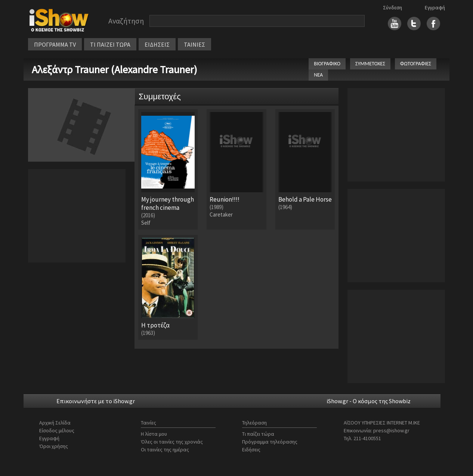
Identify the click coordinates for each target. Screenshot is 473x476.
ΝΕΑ (318, 75)
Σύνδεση (392, 7)
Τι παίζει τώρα (258, 434)
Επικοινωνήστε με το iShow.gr (96, 401)
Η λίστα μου (154, 434)
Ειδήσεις (251, 449)
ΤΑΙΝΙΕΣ (194, 44)
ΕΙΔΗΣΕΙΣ (157, 44)
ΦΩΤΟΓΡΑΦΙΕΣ (416, 64)
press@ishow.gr (391, 430)
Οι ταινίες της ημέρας (165, 449)
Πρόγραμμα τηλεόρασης (270, 442)
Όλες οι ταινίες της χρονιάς (172, 442)
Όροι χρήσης (54, 446)
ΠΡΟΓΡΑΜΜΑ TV (55, 44)
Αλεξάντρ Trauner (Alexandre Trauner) (115, 69)
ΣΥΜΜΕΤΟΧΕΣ (370, 64)
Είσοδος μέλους (57, 430)
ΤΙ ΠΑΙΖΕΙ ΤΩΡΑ (110, 44)
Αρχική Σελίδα (55, 423)
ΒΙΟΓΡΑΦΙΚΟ (327, 64)
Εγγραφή (435, 7)
